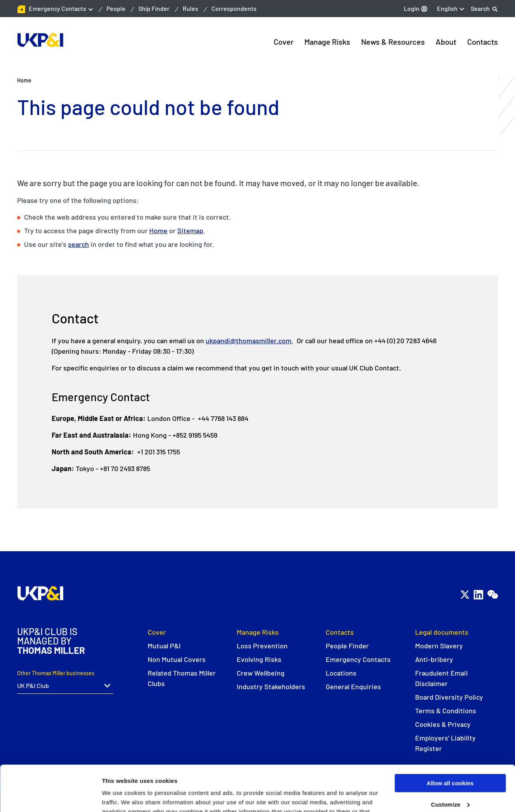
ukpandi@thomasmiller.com (249, 341)
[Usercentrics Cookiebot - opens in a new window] (50, 797)
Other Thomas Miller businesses (56, 673)
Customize (450, 759)
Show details (120, 797)
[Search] (484, 9)
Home (158, 231)
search (79, 244)
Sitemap (190, 231)
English (447, 8)
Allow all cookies (450, 738)
